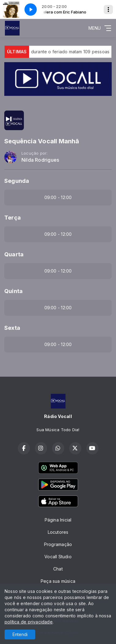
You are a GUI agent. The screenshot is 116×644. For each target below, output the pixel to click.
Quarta (14, 254)
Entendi (20, 634)
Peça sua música (58, 581)
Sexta (12, 328)
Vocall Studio (58, 557)
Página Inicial (58, 520)
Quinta (13, 291)
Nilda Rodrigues (40, 160)
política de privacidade (29, 622)
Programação (58, 544)
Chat (58, 569)
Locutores (58, 532)
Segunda (17, 181)
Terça (13, 218)
